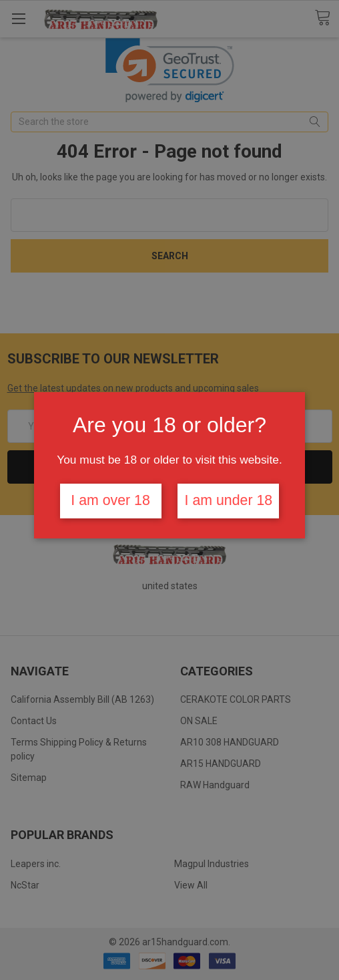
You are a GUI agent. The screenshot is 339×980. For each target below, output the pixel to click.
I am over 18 (110, 500)
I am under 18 (229, 500)
